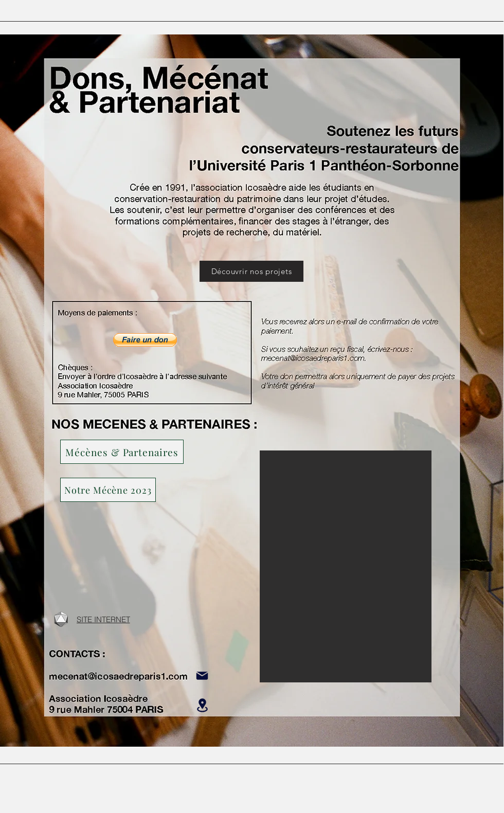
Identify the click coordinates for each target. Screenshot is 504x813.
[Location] (202, 705)
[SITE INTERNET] (103, 619)
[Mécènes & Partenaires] (122, 452)
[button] (108, 490)
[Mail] (202, 676)
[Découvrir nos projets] (251, 271)
